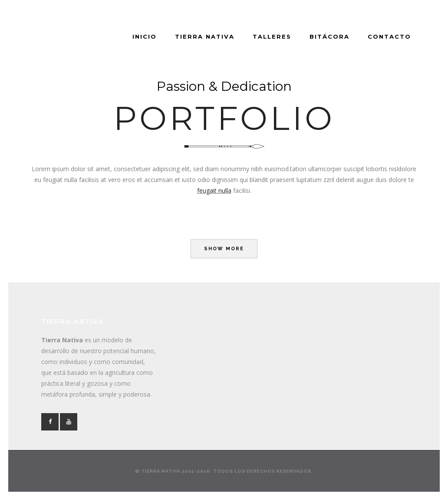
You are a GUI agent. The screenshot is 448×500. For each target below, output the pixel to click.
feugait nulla (214, 190)
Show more (224, 249)
